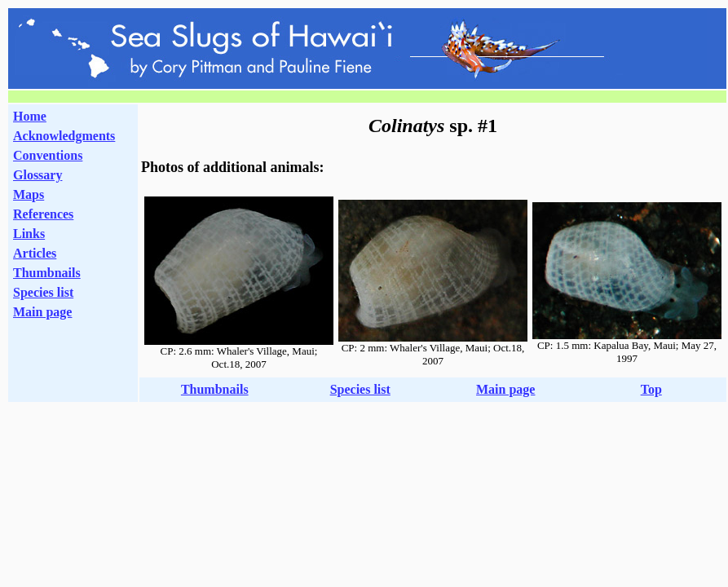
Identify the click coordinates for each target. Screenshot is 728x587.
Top (651, 389)
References (43, 214)
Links (29, 234)
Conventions (48, 155)
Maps (29, 194)
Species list (43, 292)
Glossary (38, 175)
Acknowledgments (64, 136)
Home (30, 116)
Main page (42, 312)
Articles (35, 253)
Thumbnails (47, 273)
